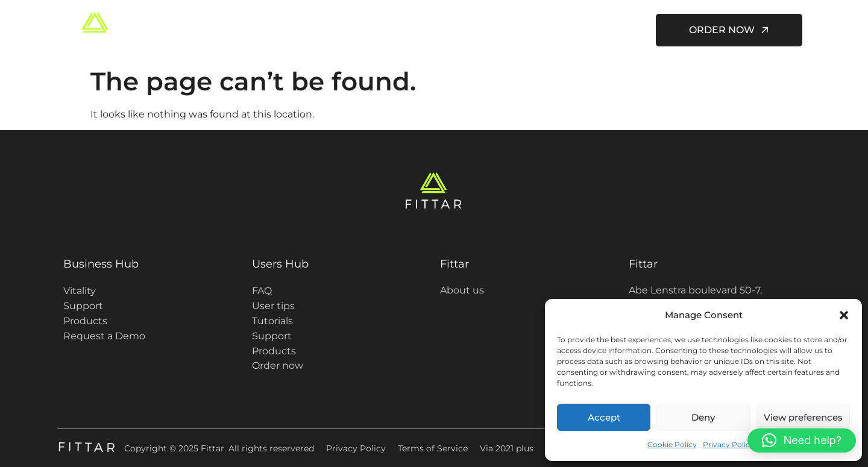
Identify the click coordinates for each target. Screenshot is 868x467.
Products (85, 321)
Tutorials (272, 321)
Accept (604, 417)
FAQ (262, 291)
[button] (844, 315)
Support (83, 306)
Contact (612, 30)
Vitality (80, 291)
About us (546, 30)
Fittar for (380, 30)
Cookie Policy (672, 444)
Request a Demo (104, 336)
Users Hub (465, 30)
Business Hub (101, 264)
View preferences (803, 417)
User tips (273, 306)
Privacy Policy (728, 444)
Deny (703, 417)
